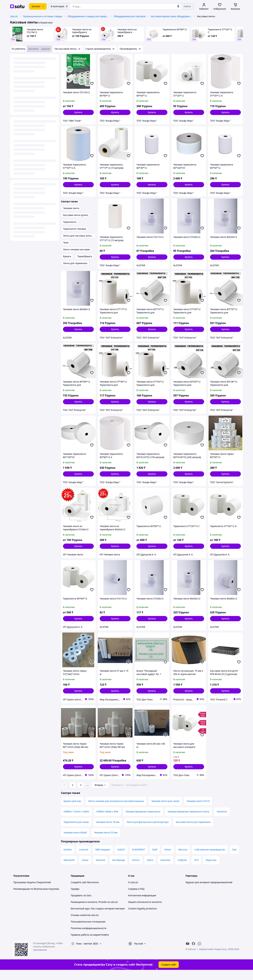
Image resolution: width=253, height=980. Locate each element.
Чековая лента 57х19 (198, 810)
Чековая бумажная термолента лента (188, 821)
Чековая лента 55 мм (106, 842)
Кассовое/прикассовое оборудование (171, 16)
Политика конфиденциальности (89, 937)
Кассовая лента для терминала (193, 831)
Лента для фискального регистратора (148, 831)
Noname (100, 869)
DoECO (121, 859)
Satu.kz (14, 16)
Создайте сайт (79, 891)
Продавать (77, 905)
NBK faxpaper (103, 859)
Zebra (150, 869)
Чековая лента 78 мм (108, 831)
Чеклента (222, 821)
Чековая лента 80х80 (75, 842)
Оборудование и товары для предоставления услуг (88, 16)
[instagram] (199, 953)
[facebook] (193, 953)
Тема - (84, 953)
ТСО (196, 869)
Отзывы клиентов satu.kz (85, 924)
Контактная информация (142, 905)
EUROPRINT (139, 859)
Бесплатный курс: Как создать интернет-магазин (98, 918)
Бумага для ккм (72, 810)
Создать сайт (169, 974)
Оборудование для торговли (130, 16)
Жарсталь (211, 869)
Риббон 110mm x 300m (76, 821)
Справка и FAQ (136, 898)
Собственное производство (210, 859)
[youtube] (188, 953)
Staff (155, 859)
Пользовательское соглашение (88, 931)
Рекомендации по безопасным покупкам (36, 898)
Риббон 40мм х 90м (107, 821)
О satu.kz (133, 891)
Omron (136, 869)
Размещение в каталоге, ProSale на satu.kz (94, 911)
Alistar (168, 859)
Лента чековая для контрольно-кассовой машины (116, 810)
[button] (78, 112)
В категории (59, 6)
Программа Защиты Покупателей (32, 891)
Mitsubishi (69, 869)
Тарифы (75, 898)
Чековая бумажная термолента (143, 821)
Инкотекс (166, 869)
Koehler (68, 859)
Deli (234, 859)
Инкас (85, 869)
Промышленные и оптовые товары (43, 16)
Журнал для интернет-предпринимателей (209, 891)
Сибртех (182, 869)
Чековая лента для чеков (165, 810)
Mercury (183, 859)
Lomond (84, 859)
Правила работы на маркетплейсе (90, 944)
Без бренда (119, 869)
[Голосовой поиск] (178, 6)
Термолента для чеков (76, 831)
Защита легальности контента (145, 911)
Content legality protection (143, 918)
